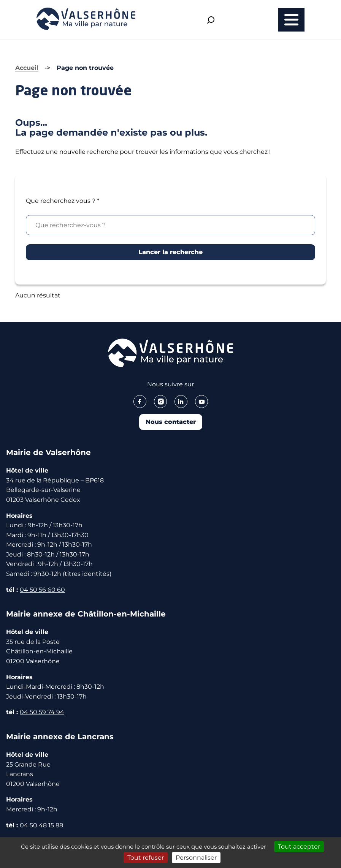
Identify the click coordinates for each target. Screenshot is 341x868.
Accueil (27, 68)
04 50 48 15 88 (41, 825)
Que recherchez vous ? (63, 201)
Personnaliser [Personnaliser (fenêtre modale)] (196, 858)
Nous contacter (171, 422)
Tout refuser (146, 858)
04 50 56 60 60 (42, 590)
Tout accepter (299, 847)
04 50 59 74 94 (42, 712)
